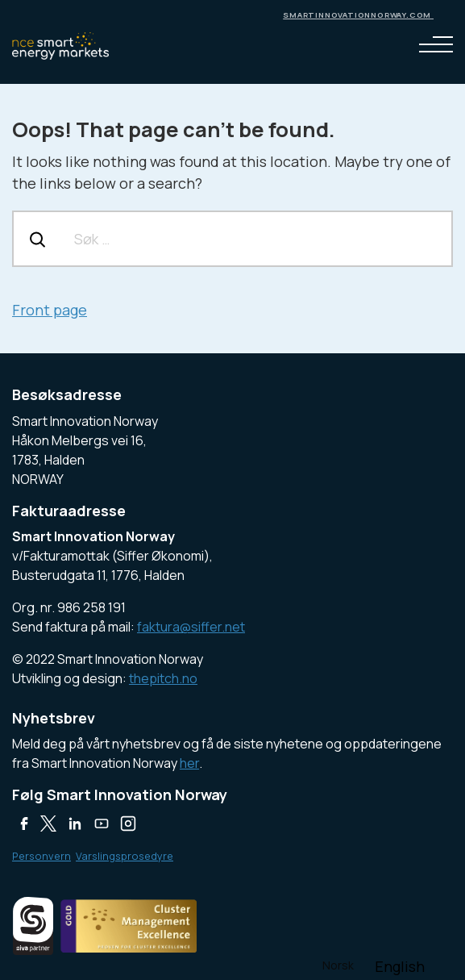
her (189, 763)
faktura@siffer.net (191, 627)
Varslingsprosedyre (125, 856)
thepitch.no (163, 678)
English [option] (400, 966)
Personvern (42, 856)
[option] (400, 966)
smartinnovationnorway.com (358, 15)
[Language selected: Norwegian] (374, 964)
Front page (50, 310)
